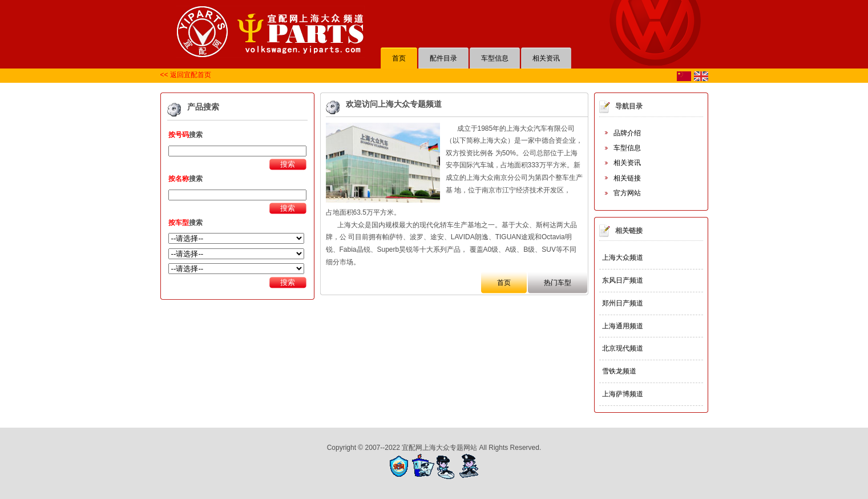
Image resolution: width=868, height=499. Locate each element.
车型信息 (627, 148)
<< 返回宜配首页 (186, 75)
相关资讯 (627, 163)
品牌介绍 (627, 133)
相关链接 (627, 178)
